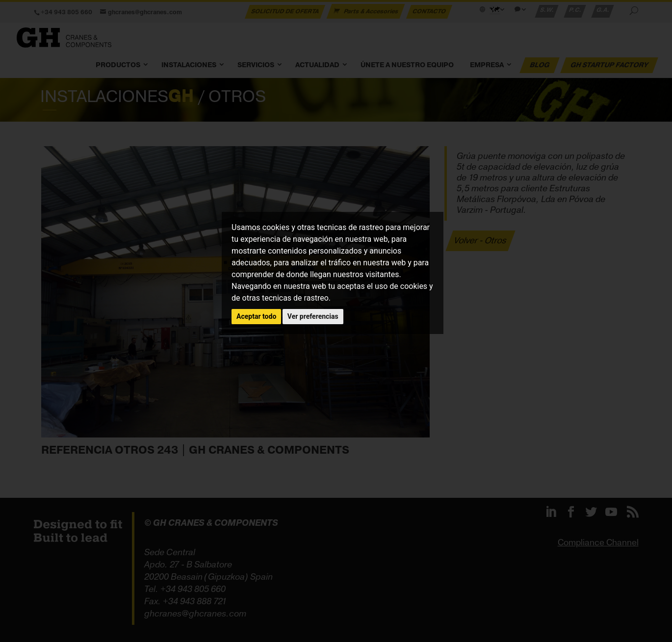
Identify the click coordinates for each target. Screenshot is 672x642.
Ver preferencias (313, 316)
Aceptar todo (256, 316)
